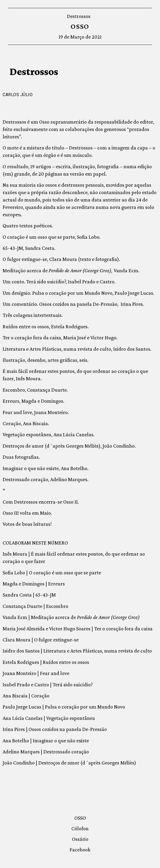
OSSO (80, 26)
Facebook (80, 850)
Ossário (80, 839)
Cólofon (80, 828)
